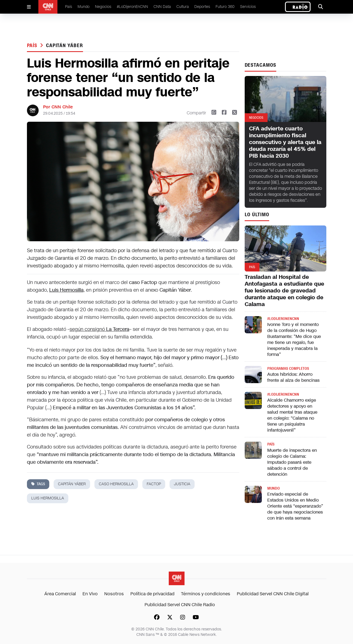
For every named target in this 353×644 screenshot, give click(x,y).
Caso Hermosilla (116, 484)
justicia (182, 484)
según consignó (99, 329)
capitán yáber (65, 45)
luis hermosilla (48, 498)
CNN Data (162, 7)
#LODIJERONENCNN (283, 319)
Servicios (248, 7)
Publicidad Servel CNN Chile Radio (180, 605)
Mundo (84, 7)
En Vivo (90, 594)
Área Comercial (60, 594)
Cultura (183, 7)
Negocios (103, 7)
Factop (154, 484)
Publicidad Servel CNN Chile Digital (273, 594)
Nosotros (114, 594)
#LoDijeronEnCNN (132, 7)
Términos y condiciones (206, 594)
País (69, 7)
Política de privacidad (152, 594)
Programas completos (288, 369)
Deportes (202, 7)
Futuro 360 (225, 7)
